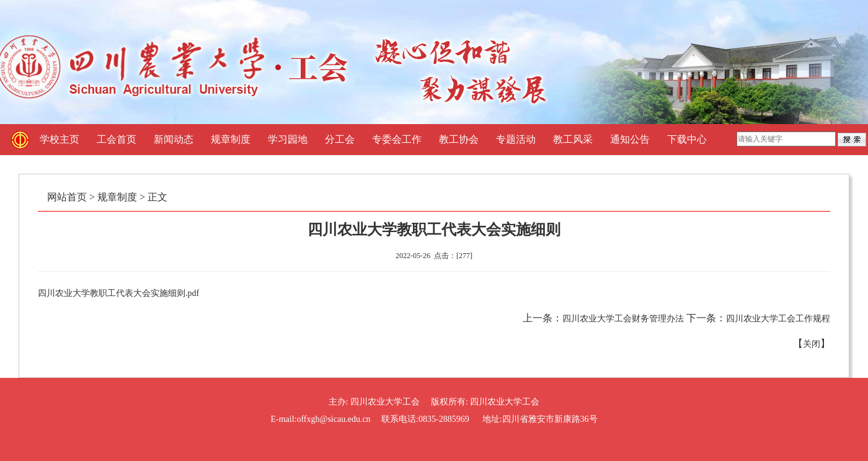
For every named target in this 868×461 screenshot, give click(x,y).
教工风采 (573, 139)
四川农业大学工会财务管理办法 (623, 319)
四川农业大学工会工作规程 (778, 319)
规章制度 (231, 139)
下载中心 (687, 139)
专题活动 (516, 139)
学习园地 (288, 139)
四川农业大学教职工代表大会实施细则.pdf (118, 293)
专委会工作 (397, 139)
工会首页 (117, 139)
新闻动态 (174, 139)
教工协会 (459, 139)
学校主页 (60, 139)
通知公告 (630, 139)
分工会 (340, 139)
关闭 (812, 344)
